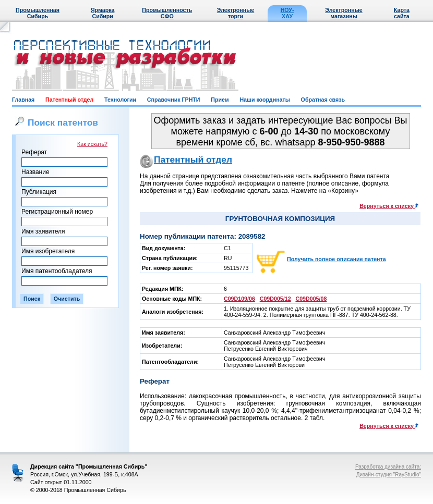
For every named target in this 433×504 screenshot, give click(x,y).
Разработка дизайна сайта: (388, 467)
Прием (220, 100)
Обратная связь (323, 100)
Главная (23, 100)
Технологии (120, 100)
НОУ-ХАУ (287, 13)
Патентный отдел (69, 100)
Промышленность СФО (167, 13)
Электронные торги (236, 13)
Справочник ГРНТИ (174, 100)
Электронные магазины (344, 13)
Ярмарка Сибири (103, 13)
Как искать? (92, 144)
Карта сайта (402, 13)
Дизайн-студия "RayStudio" (389, 475)
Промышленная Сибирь (38, 13)
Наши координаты (264, 100)
